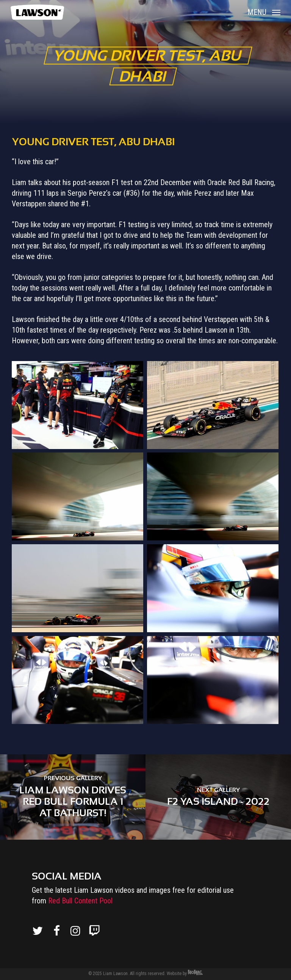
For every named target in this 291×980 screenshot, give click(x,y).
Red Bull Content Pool (80, 901)
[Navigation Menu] (264, 12)
